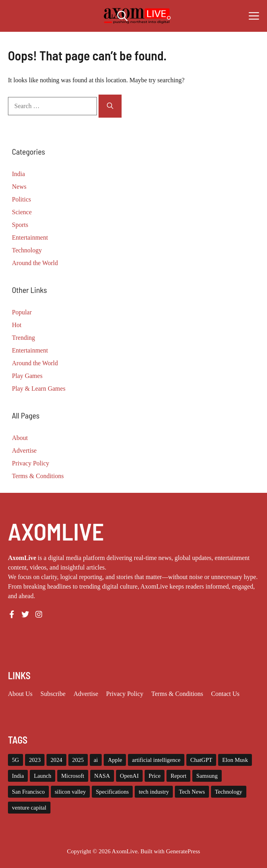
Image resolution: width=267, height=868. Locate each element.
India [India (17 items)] (18, 776)
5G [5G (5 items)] (15, 760)
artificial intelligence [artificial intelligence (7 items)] (156, 760)
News (19, 187)
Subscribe (53, 694)
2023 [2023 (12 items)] (35, 760)
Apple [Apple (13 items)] (115, 760)
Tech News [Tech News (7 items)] (192, 792)
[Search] (110, 106)
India (18, 174)
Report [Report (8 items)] (178, 776)
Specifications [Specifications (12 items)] (112, 792)
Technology (27, 250)
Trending (23, 338)
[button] (122, 16)
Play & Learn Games (39, 388)
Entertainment (30, 237)
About (20, 438)
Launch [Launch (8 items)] (43, 776)
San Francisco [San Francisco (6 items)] (28, 792)
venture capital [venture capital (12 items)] (29, 808)
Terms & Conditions (38, 476)
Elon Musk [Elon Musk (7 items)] (235, 760)
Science (22, 212)
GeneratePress (183, 851)
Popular (22, 312)
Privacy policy (125, 694)
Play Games (27, 376)
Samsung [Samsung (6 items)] (207, 776)
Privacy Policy (31, 463)
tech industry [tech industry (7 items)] (154, 792)
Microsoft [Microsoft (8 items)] (73, 776)
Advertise (24, 450)
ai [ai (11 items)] (96, 760)
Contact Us (225, 694)
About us (20, 694)
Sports (20, 225)
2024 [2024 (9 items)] (56, 760)
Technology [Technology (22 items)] (229, 792)
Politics (21, 199)
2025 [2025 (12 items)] (78, 760)
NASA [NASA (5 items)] (102, 776)
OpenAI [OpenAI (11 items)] (129, 776)
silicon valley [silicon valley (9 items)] (71, 792)
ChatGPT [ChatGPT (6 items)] (201, 760)
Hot (17, 325)
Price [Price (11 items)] (155, 776)
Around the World (35, 263)
